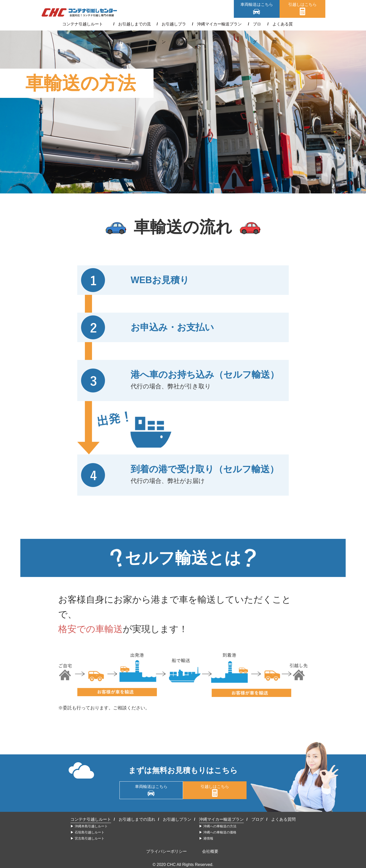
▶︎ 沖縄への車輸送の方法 (218, 826)
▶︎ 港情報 (206, 838)
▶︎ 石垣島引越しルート (87, 832)
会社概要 (210, 851)
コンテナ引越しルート (87, 24)
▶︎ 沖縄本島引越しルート (89, 826)
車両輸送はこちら (257, 4)
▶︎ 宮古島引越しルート (87, 838)
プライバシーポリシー (166, 851)
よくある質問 (280, 24)
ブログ (254, 24)
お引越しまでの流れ (133, 24)
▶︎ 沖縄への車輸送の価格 (218, 832)
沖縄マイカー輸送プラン (218, 24)
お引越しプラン (173, 24)
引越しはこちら (302, 4)
